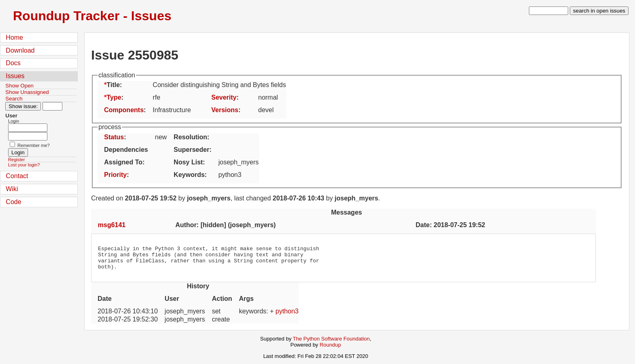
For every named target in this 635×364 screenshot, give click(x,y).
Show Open (19, 86)
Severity (224, 97)
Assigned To (123, 162)
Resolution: (192, 137)
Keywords (189, 175)
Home (14, 37)
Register (16, 160)
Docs (13, 63)
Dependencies (126, 150)
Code (13, 202)
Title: (114, 85)
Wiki (12, 189)
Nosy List (188, 162)
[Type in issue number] (52, 106)
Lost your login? (24, 165)
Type (114, 97)
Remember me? (34, 145)
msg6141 (112, 225)
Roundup (330, 350)
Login (14, 121)
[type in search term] (549, 11)
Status (114, 137)
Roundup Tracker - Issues (92, 16)
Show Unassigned (27, 92)
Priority (115, 175)
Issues (15, 76)
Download (20, 50)
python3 (287, 316)
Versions (225, 110)
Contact (17, 176)
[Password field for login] (28, 136)
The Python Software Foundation (331, 344)
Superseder (192, 150)
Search (14, 99)
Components (124, 110)
